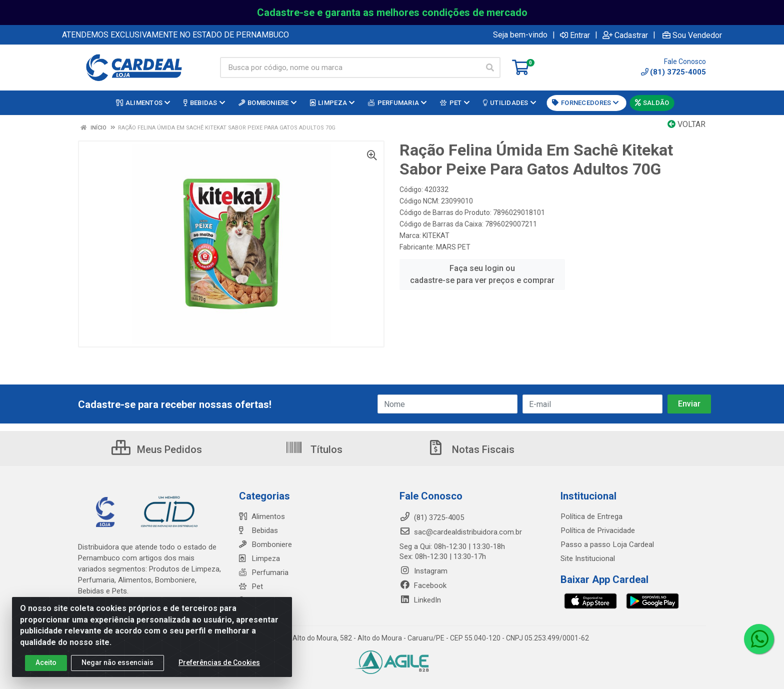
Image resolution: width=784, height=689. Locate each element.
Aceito (46, 663)
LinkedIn (420, 600)
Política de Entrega (591, 516)
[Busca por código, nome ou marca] (350, 67)
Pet (251, 586)
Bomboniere (265, 544)
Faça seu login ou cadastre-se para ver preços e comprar (482, 274)
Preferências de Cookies (219, 663)
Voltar (686, 124)
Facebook (423, 585)
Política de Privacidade (597, 530)
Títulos (314, 449)
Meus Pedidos (157, 449)
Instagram (423, 571)
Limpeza (259, 558)
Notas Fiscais (470, 449)
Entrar (575, 35)
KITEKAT (436, 235)
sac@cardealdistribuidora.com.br (461, 532)
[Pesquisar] (490, 67)
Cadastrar (625, 35)
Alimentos (262, 516)
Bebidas (258, 530)
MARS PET (453, 247)
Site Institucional (588, 558)
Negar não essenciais (117, 663)
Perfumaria (263, 572)
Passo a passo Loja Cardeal (607, 544)
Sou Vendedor (692, 35)
